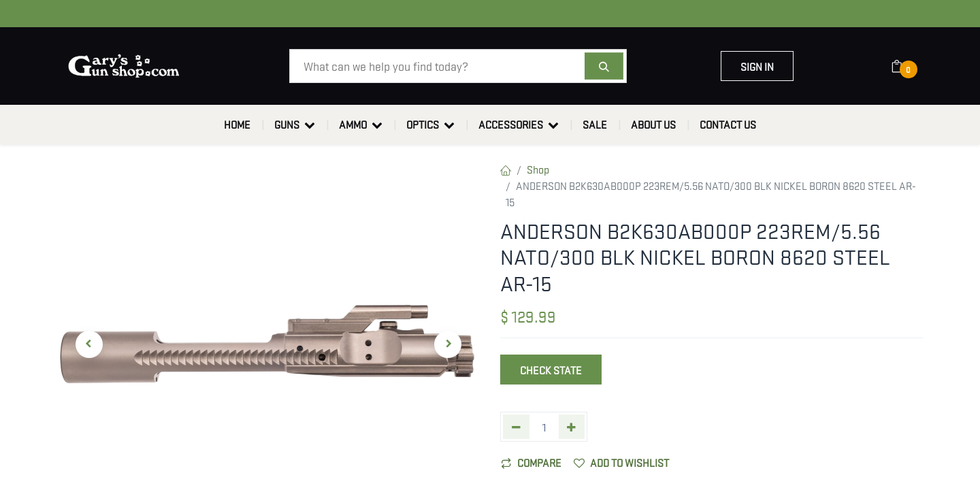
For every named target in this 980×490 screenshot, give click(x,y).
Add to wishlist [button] (621, 462)
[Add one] (572, 426)
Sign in (757, 66)
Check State (551, 370)
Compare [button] (531, 462)
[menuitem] (237, 125)
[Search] (604, 66)
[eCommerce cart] (905, 66)
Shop (538, 169)
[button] (89, 344)
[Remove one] (516, 426)
